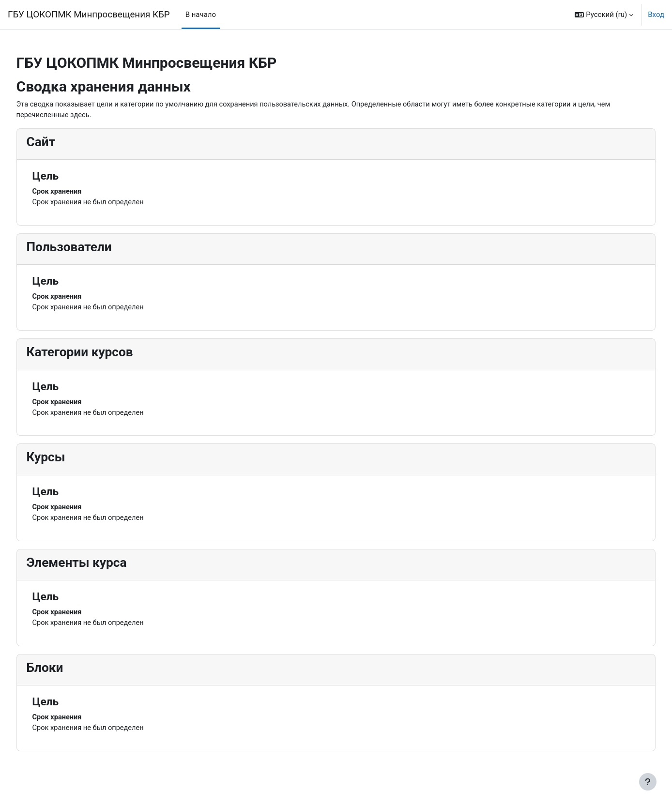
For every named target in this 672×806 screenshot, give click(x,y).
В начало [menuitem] (201, 15)
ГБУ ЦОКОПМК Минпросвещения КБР (89, 15)
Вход (656, 15)
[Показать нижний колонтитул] (648, 782)
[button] (604, 15)
